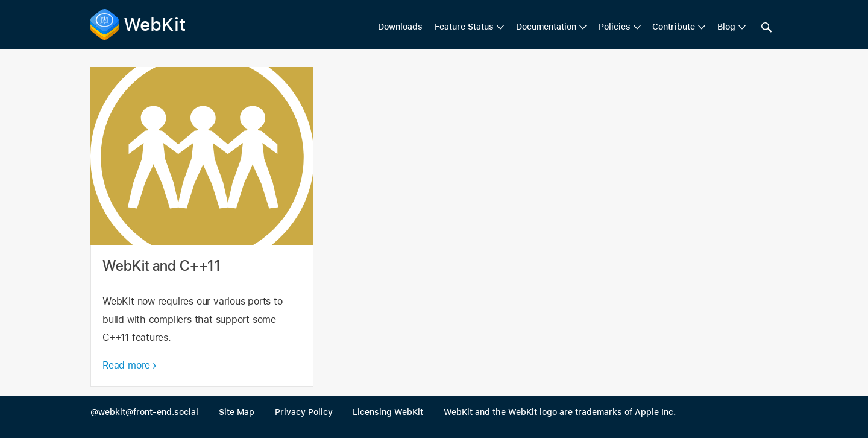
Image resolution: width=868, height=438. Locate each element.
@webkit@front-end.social (144, 412)
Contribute (674, 27)
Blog (726, 27)
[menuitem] (469, 27)
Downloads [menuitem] (400, 27)
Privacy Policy (304, 412)
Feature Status (464, 27)
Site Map (237, 412)
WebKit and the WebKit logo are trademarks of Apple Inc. (560, 412)
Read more (126, 365)
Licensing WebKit (388, 412)
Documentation (546, 27)
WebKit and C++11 (202, 227)
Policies (615, 27)
